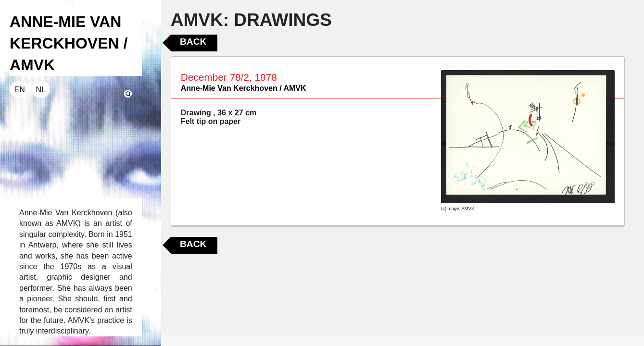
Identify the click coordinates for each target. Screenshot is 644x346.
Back (193, 42)
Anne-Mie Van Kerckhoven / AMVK (244, 88)
